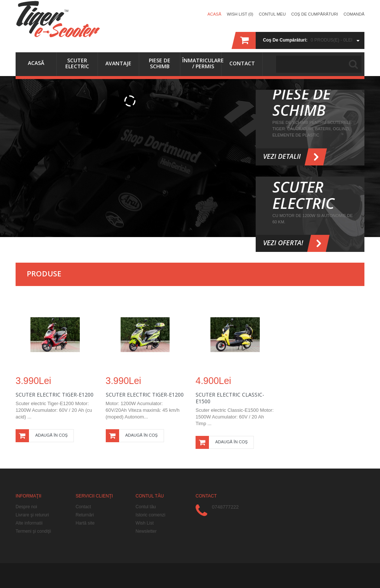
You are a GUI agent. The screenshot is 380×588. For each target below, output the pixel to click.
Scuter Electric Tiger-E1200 (55, 395)
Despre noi (26, 507)
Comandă (354, 14)
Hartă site (85, 523)
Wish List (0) (240, 14)
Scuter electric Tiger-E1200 (145, 395)
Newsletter (146, 531)
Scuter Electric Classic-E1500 (230, 398)
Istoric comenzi (150, 515)
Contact (83, 507)
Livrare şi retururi (32, 515)
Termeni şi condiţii (33, 531)
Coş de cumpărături (315, 14)
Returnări (85, 515)
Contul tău (146, 507)
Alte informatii (29, 523)
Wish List (145, 523)
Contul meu (272, 14)
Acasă (214, 14)
